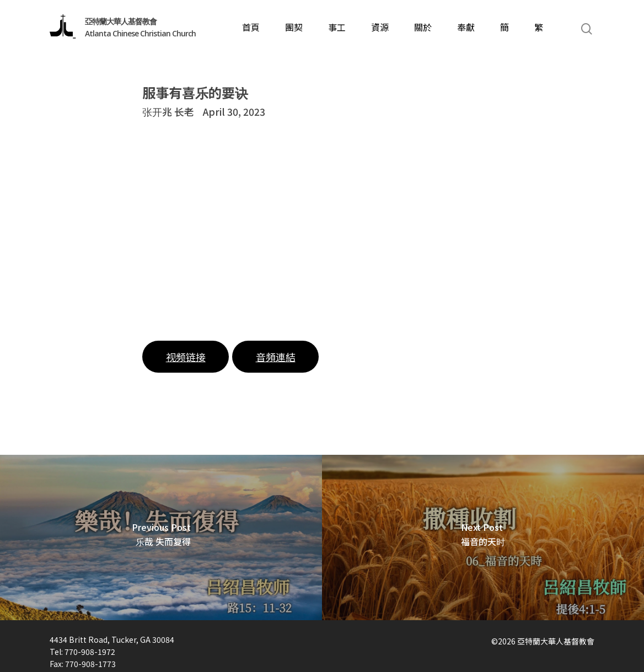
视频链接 (186, 357)
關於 (423, 29)
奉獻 (466, 29)
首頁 (251, 29)
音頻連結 (276, 357)
